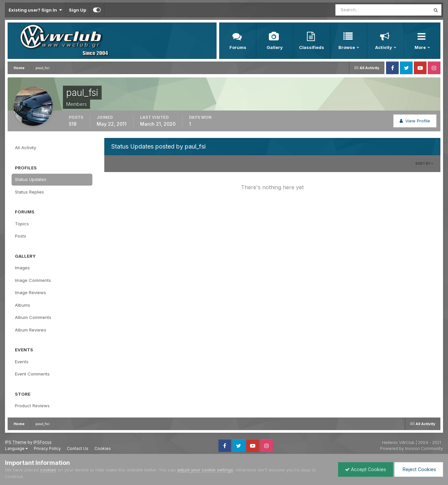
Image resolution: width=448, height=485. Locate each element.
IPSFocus (43, 442)
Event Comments (32, 374)
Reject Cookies (419, 469)
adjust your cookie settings (205, 470)
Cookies (103, 448)
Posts (21, 236)
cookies (48, 470)
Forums (238, 47)
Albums (23, 305)
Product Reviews (32, 406)
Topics (22, 224)
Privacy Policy (47, 448)
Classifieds (312, 47)
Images (22, 268)
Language (16, 448)
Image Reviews (30, 292)
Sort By (424, 163)
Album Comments (33, 317)
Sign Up (77, 10)
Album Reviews (31, 330)
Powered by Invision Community (412, 448)
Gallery (275, 47)
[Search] (361, 10)
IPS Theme (16, 442)
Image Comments (33, 280)
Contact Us (78, 448)
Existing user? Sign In (35, 10)
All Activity (25, 148)
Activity (384, 47)
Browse (347, 47)
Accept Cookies (366, 469)
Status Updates (31, 179)
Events (22, 362)
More (421, 47)
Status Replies (29, 192)
